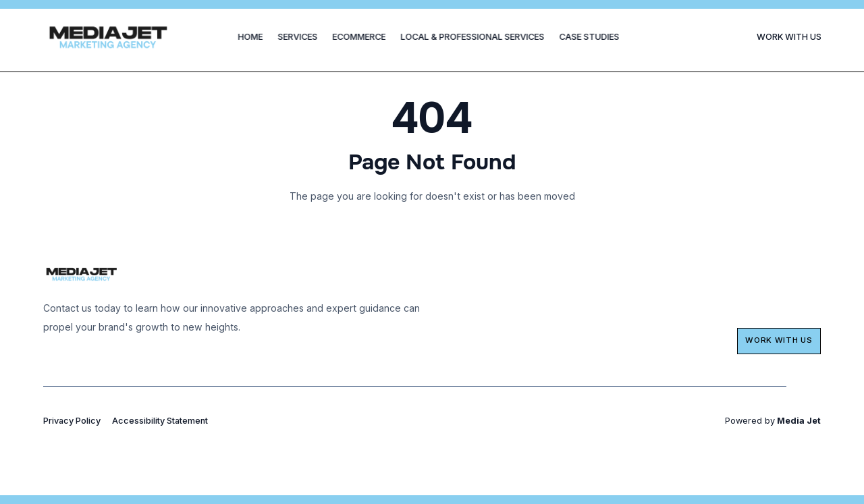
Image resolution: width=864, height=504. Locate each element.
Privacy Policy (72, 421)
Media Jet (798, 421)
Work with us (779, 340)
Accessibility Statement (160, 421)
